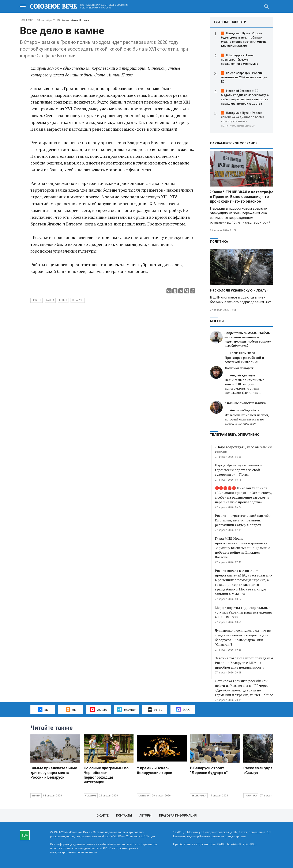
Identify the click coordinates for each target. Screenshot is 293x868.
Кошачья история (239, 368)
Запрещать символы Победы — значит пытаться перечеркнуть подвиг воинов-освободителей (248, 339)
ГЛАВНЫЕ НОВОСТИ (230, 22)
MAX (183, 710)
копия (63, 300)
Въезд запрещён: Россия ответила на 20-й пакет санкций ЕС (244, 77)
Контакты (124, 815)
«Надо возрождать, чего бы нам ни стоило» (243, 449)
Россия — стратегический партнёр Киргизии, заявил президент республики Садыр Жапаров (243, 520)
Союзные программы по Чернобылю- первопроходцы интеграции (106, 775)
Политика (219, 242)
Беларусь (78, 300)
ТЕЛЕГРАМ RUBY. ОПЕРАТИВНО (235, 435)
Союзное (91, 796)
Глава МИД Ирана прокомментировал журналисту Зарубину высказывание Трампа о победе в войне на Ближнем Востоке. (243, 548)
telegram (127, 709)
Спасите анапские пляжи (246, 403)
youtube (99, 709)
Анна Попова (80, 20)
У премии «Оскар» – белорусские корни (155, 770)
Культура (144, 796)
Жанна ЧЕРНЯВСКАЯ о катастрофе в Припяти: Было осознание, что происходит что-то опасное (242, 197)
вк (43, 709)
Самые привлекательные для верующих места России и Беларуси (54, 773)
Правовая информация (178, 815)
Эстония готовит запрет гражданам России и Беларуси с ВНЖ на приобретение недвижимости (244, 663)
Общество (27, 20)
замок (50, 300)
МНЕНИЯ (217, 321)
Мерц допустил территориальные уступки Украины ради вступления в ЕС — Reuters (243, 612)
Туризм (36, 796)
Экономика (199, 796)
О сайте (103, 815)
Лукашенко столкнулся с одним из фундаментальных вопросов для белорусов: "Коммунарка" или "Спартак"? (243, 637)
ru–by (155, 710)
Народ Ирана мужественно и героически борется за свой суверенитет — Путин (238, 470)
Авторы (145, 815)
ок (71, 709)
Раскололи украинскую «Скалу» (239, 290)
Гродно (37, 300)
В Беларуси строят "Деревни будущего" (209, 770)
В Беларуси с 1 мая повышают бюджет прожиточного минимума (240, 59)
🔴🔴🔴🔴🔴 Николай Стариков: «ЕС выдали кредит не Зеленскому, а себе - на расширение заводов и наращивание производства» (243, 495)
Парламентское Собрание (234, 143)
